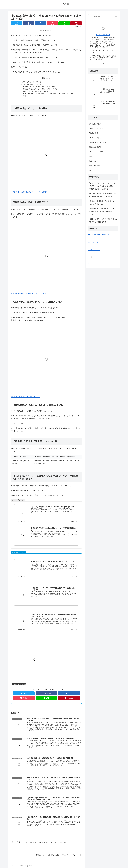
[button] (116, 17)
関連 (23, 97)
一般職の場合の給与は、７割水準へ (31, 82)
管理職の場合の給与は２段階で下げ (31, 85)
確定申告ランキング (95, 242)
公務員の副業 (93, 133)
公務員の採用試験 (95, 138)
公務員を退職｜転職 (96, 152)
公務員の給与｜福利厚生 (20, 685)
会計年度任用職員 (95, 124)
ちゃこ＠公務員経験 (103, 35)
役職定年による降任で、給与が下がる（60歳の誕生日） (39, 87)
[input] (103, 16)
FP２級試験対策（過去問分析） (100, 234)
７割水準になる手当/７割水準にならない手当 (34, 92)
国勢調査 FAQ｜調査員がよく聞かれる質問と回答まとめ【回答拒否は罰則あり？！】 (102, 212)
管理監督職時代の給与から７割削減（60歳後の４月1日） (40, 89)
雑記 (90, 170)
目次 (44, 78)
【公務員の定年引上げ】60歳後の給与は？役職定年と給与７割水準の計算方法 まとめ (47, 94)
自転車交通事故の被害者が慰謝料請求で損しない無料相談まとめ (103, 220)
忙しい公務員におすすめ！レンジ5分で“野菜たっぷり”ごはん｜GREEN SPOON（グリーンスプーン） (102, 186)
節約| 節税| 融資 (94, 166)
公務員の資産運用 (95, 147)
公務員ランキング (94, 250)
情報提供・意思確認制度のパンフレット (25, 398)
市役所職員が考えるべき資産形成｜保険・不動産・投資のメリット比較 (102, 195)
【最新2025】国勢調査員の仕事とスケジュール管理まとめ (102, 203)
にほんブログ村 (94, 263)
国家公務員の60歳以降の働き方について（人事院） (29, 193)
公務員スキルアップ (96, 128)
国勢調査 (92, 156)
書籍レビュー (93, 161)
